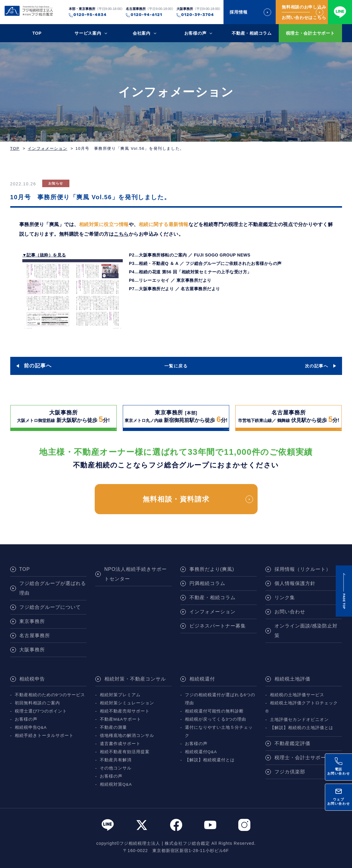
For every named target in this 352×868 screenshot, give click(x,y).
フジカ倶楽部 (290, 772)
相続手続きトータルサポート (44, 736)
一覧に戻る (176, 366)
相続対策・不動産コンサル (135, 679)
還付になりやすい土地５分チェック (219, 731)
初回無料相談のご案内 (37, 703)
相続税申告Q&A (31, 727)
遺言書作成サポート (120, 744)
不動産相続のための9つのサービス (50, 695)
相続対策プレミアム (120, 695)
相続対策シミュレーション (127, 703)
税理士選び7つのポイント (41, 711)
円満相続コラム (207, 583)
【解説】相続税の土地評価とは (302, 728)
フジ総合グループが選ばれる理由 (53, 588)
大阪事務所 (32, 650)
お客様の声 (195, 33)
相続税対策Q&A (116, 784)
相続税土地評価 (292, 679)
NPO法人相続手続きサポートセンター (136, 574)
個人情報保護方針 (295, 583)
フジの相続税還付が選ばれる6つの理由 (220, 699)
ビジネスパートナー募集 (218, 626)
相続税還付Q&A (201, 752)
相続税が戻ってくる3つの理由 (216, 719)
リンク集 (285, 598)
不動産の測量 (113, 727)
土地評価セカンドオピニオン (299, 720)
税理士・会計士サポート (310, 33)
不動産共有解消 (116, 760)
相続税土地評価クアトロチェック (304, 703)
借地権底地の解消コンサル (127, 736)
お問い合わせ (290, 612)
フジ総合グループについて (50, 607)
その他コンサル (116, 768)
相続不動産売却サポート (125, 711)
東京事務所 (32, 621)
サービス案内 (88, 33)
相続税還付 (202, 679)
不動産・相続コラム (252, 33)
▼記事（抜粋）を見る (44, 255)
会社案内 (142, 33)
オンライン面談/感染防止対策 (306, 631)
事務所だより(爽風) (212, 569)
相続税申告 (32, 679)
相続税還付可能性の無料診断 (214, 711)
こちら (121, 234)
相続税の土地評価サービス (297, 695)
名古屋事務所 (35, 635)
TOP (37, 33)
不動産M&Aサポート (121, 719)
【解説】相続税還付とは (210, 760)
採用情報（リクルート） (303, 569)
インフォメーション (48, 148)
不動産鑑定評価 (292, 743)
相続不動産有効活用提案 (125, 752)
